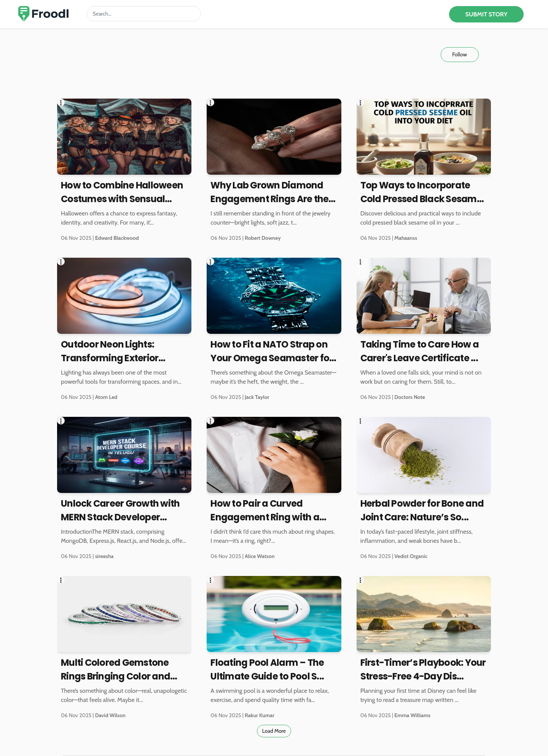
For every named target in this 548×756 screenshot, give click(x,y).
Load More (274, 731)
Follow (460, 54)
